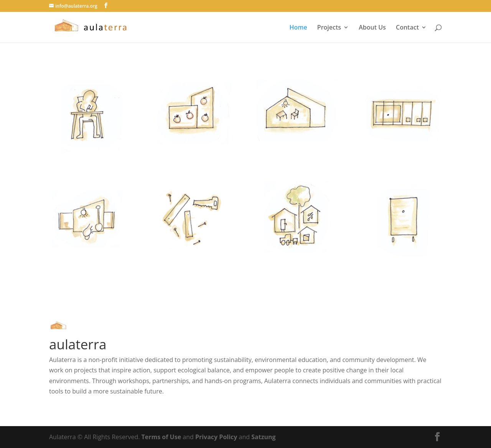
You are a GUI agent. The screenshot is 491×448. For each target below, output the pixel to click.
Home (298, 28)
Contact (407, 28)
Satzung (263, 437)
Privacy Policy (216, 437)
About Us (372, 28)
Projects (329, 28)
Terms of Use (161, 437)
